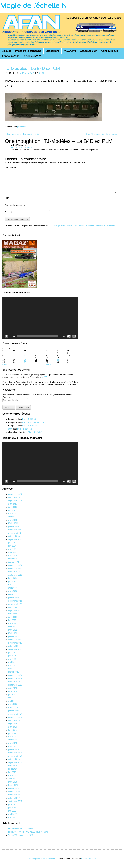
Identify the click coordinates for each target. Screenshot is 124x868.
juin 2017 (12, 808)
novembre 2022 (15, 604)
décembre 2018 (15, 753)
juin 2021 (12, 656)
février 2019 (13, 746)
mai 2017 (12, 811)
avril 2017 (12, 814)
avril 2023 (12, 588)
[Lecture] (7, 336)
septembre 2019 (15, 724)
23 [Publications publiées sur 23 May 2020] (58, 360)
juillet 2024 (13, 543)
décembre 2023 (15, 565)
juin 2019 (12, 733)
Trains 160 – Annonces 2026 (21, 835)
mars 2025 (13, 520)
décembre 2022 (15, 601)
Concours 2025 (33, 56)
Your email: (7, 397)
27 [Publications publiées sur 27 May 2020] (25, 362)
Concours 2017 (88, 51)
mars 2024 (13, 556)
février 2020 (13, 708)
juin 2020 (12, 695)
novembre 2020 (15, 678)
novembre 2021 (15, 643)
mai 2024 (12, 549)
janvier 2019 (13, 750)
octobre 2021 (14, 646)
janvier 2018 (13, 788)
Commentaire (11, 168)
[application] (40, 318)
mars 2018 (13, 782)
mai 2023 (12, 585)
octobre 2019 (14, 720)
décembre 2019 (15, 714)
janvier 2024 (13, 562)
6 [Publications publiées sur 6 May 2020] (25, 355)
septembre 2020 (15, 685)
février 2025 (13, 523)
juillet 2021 (13, 653)
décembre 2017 (15, 792)
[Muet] (69, 336)
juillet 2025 (13, 507)
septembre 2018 (15, 762)
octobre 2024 (14, 536)
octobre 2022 (14, 607)
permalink (21, 126)
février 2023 (13, 594)
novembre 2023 (15, 569)
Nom (8, 198)
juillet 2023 (13, 578)
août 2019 (13, 727)
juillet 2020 (13, 691)
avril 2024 (12, 552)
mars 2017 (13, 817)
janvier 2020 (13, 711)
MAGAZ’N (70, 51)
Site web (9, 212)
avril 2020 (12, 701)
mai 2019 (12, 737)
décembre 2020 (15, 675)
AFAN (45, 377)
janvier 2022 (13, 636)
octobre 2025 (14, 497)
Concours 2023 (11, 56)
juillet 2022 (13, 617)
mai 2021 (12, 659)
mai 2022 (12, 623)
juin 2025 (12, 510)
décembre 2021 (15, 640)
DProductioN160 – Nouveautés (22, 829)
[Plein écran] (74, 336)
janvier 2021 (13, 672)
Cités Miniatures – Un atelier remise (103, 134)
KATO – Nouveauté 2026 (33, 422)
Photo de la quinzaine (28, 51)
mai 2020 (12, 698)
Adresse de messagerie (16, 205)
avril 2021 (12, 662)
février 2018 (13, 785)
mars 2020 (13, 704)
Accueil (7, 51)
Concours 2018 (110, 51)
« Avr (5, 364)
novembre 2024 (15, 533)
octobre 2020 (14, 682)
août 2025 (13, 504)
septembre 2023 (15, 575)
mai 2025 (12, 514)
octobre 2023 (14, 572)
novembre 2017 (15, 795)
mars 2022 (13, 630)
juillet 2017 (13, 804)
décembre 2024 (15, 530)
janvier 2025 (13, 527)
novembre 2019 (15, 717)
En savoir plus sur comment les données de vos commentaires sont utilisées (82, 225)
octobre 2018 (14, 759)
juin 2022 (12, 620)
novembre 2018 (15, 756)
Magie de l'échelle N (33, 6)
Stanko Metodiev (88, 859)
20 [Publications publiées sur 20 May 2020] (25, 360)
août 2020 (13, 688)
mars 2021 (13, 666)
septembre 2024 (15, 539)
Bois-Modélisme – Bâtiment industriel (22, 134)
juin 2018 (12, 772)
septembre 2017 (15, 801)
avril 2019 (12, 740)
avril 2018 (12, 779)
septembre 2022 (15, 611)
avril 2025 (12, 517)
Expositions (52, 51)
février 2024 (13, 559)
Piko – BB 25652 (29, 419)
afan (42, 73)
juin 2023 (12, 581)
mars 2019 (13, 743)
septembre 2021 (15, 649)
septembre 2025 (15, 501)
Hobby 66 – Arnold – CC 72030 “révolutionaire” (28, 832)
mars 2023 (13, 591)
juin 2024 (12, 546)
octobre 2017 (14, 798)
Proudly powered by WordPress (42, 859)
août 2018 (13, 766)
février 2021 (13, 669)
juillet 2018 (13, 769)
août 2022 (13, 614)
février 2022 (13, 633)
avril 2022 (12, 627)
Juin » (48, 364)
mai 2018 (12, 775)
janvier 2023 (13, 598)
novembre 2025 (15, 494)
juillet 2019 (13, 730)
